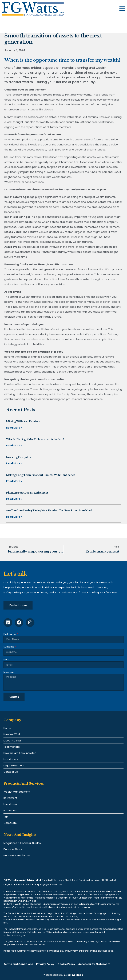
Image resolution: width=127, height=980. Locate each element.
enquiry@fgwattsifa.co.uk (49, 884)
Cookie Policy (66, 964)
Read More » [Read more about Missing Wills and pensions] (14, 428)
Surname (9, 647)
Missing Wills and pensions (23, 421)
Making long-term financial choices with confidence (41, 475)
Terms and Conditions (18, 964)
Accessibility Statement (94, 964)
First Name (10, 634)
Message (9, 672)
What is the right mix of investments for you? (35, 439)
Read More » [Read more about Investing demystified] (14, 463)
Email (7, 659)
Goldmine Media (73, 975)
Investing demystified (20, 457)
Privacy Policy (45, 964)
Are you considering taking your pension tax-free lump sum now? (49, 511)
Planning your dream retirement (27, 493)
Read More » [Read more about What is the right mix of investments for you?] (14, 446)
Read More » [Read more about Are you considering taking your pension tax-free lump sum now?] (14, 517)
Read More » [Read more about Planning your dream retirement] (14, 499)
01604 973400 (24, 884)
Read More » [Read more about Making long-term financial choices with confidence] (14, 481)
